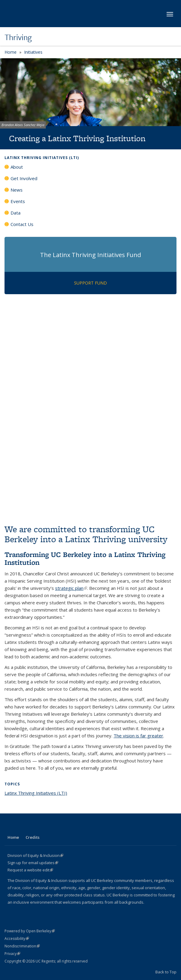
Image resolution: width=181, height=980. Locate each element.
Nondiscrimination (22, 946)
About (17, 167)
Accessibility (17, 939)
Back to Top (166, 972)
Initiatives (33, 52)
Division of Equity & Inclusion (35, 855)
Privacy (12, 954)
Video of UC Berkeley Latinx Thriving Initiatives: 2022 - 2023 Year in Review (90, 465)
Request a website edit (30, 870)
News (17, 190)
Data (16, 213)
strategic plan (71, 588)
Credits (33, 837)
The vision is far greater (138, 736)
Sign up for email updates (33, 863)
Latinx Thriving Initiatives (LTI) (42, 158)
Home (11, 52)
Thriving (18, 37)
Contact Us (22, 224)
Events (18, 201)
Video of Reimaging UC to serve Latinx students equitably (90, 353)
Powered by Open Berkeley (30, 931)
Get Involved (24, 178)
